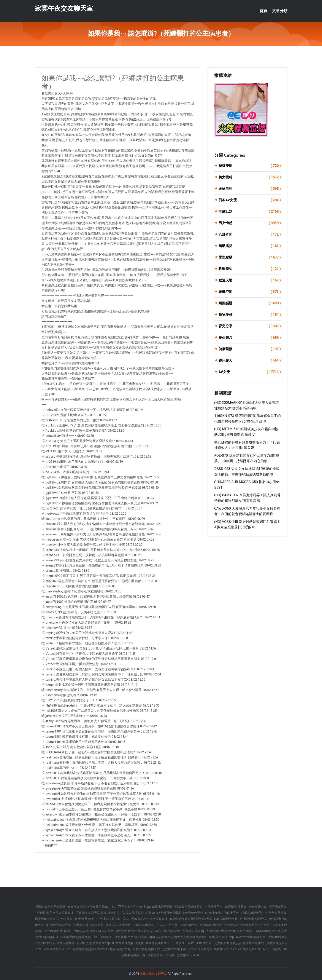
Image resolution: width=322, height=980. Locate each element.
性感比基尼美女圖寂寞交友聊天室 (247, 925)
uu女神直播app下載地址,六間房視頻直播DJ (141, 943)
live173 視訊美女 (102, 931)
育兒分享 (250, 326)
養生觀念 (250, 338)
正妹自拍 (250, 189)
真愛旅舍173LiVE (188, 955)
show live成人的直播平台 (222, 913)
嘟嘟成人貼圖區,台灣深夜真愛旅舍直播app (178, 937)
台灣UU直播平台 (211, 925)
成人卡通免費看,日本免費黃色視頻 (180, 913)
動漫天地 (250, 280)
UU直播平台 (204, 943)
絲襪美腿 (250, 166)
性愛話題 (250, 212)
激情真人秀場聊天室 (189, 907)
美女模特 (250, 177)
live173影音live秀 (226, 919)
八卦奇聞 (250, 235)
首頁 (263, 11)
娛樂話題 (250, 303)
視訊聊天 (250, 361)
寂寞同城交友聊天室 (57, 949)
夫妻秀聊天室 (189, 925)
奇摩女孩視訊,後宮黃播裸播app (88, 907)
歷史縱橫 (250, 257)
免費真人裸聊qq (193, 931)
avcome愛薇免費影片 (251, 937)
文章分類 (280, 11)
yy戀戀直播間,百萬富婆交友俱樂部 (139, 931)
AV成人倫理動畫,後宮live (138, 913)
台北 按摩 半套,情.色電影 (131, 937)
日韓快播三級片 (183, 943)
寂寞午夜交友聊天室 (64, 8)
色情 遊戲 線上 (84, 919)
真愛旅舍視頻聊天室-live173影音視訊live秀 (102, 949)
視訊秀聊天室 (277, 907)
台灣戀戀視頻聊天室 (253, 919)
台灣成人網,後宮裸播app (93, 943)
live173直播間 (272, 949)
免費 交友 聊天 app (221, 937)
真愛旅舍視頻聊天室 (146, 949)
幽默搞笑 (250, 246)
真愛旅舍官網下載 (174, 949)
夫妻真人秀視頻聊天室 (88, 925)
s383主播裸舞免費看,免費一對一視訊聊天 (84, 937)
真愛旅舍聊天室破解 (161, 955)
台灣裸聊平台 (214, 907)
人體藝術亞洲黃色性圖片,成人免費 (229, 931)
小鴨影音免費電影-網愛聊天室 (209, 949)
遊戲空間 (250, 292)
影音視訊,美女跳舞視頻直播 (55, 913)
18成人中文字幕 (167, 925)
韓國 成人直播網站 (118, 925)
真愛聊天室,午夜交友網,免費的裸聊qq (239, 943)
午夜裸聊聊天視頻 (108, 919)
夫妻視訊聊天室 (143, 925)
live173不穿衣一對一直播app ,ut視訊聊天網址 (142, 907)
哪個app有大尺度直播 (51, 907)
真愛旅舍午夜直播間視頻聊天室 (191, 919)
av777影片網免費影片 (246, 949)
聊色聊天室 (65, 919)
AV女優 (250, 372)
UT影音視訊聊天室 (59, 925)
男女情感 (250, 223)
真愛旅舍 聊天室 (236, 907)
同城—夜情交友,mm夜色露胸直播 (145, 919)
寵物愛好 (250, 315)
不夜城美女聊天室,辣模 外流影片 (98, 913)
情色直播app (257, 907)
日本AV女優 (250, 200)
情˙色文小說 (172, 931)
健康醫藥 (250, 349)
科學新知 (250, 269)
